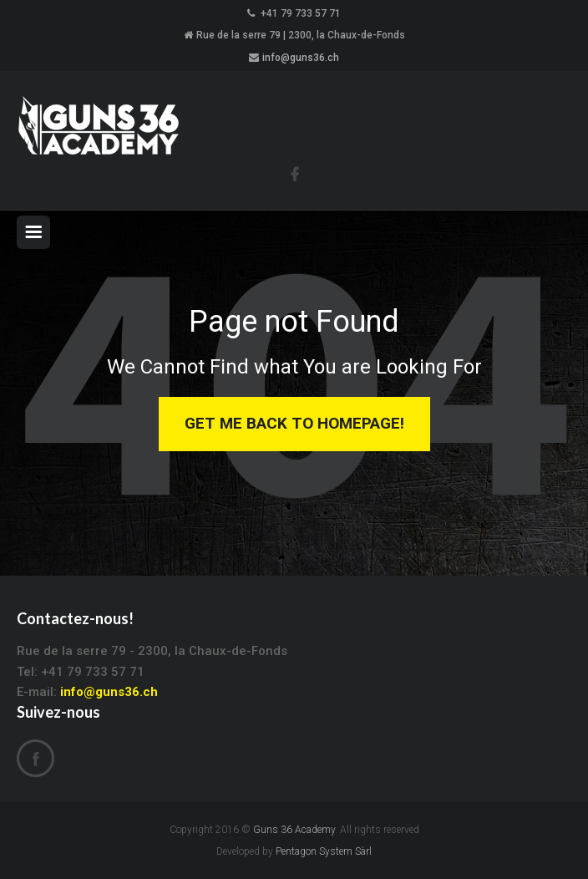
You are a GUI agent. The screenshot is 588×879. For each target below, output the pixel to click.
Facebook (35, 760)
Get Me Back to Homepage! (294, 423)
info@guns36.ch (301, 58)
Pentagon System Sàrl (324, 851)
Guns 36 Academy (294, 830)
